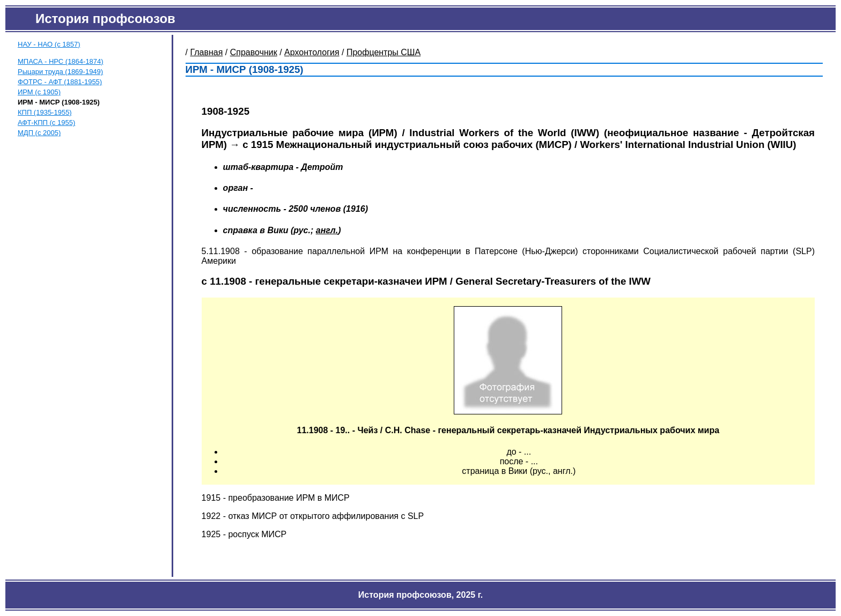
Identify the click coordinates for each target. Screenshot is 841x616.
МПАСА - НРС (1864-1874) (61, 61)
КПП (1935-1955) (45, 112)
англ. (327, 230)
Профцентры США (383, 52)
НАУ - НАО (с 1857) (49, 44)
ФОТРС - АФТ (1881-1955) (60, 82)
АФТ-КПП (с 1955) (46, 123)
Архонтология (312, 52)
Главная (207, 52)
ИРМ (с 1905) (39, 92)
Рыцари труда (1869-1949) (60, 72)
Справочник (254, 52)
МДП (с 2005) (39, 133)
